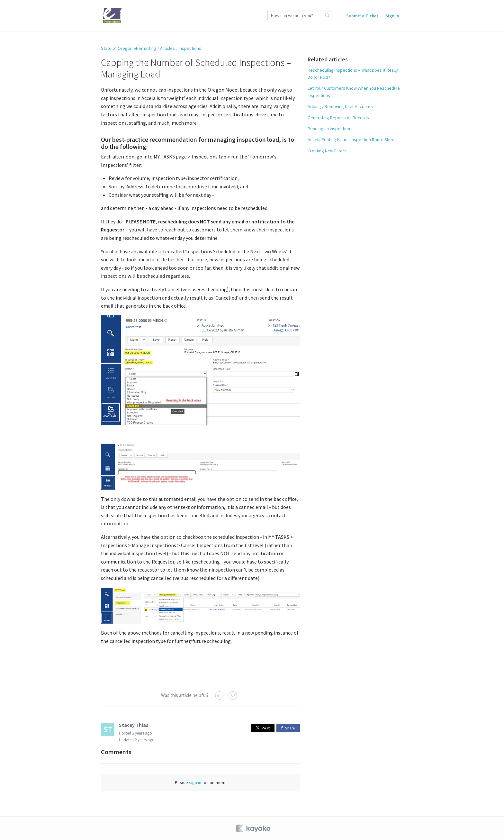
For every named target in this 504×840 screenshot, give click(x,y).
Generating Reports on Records (338, 118)
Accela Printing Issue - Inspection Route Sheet (352, 140)
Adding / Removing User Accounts (340, 106)
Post (263, 728)
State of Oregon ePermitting (129, 48)
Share (289, 728)
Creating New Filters (327, 151)
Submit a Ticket (362, 16)
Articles (167, 48)
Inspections (190, 48)
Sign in (392, 16)
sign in (195, 782)
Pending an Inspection (329, 129)
